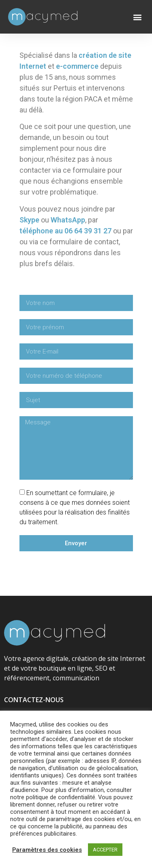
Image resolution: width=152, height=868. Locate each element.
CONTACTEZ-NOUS (34, 700)
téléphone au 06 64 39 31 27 (65, 231)
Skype (29, 220)
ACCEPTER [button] (105, 850)
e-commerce (77, 66)
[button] (137, 17)
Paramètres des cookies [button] (47, 850)
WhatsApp (68, 220)
